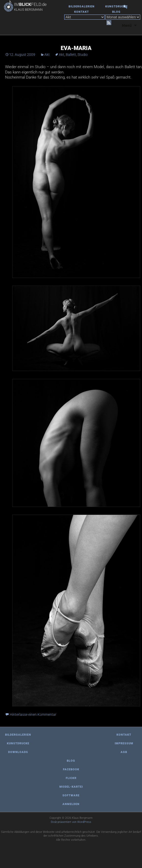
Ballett (71, 55)
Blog (116, 12)
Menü (127, 25)
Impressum (124, 743)
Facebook (71, 769)
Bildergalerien (82, 7)
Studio (83, 55)
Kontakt (82, 12)
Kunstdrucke (117, 7)
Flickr (71, 778)
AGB (124, 752)
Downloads (18, 752)
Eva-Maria (76, 48)
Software (71, 795)
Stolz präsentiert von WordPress (71, 822)
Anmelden (71, 804)
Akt (47, 55)
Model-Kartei (71, 787)
